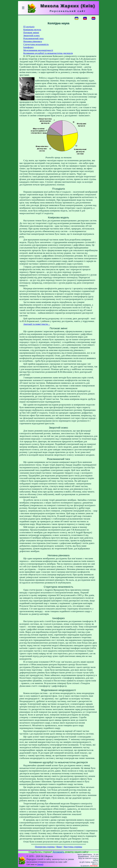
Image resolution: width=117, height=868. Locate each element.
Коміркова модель (32, 30)
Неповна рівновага (33, 41)
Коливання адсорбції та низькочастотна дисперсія (48, 53)
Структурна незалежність (36, 44)
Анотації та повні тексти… (37, 324)
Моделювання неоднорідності (38, 50)
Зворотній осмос (32, 35)
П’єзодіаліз (29, 27)
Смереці (40, 865)
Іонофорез (28, 47)
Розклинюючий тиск (33, 38)
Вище (59, 847)
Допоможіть (59, 852)
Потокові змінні (31, 33)
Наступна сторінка (73, 847)
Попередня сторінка (45, 847)
